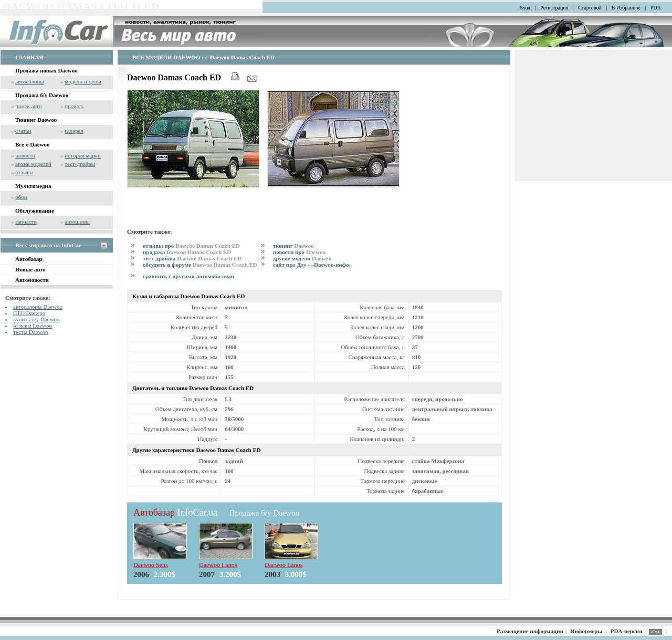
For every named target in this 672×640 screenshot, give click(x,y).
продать (74, 106)
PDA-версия (626, 631)
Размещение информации (530, 631)
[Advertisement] (250, 206)
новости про (299, 252)
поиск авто (28, 106)
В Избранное (626, 8)
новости (25, 155)
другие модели (302, 258)
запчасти (26, 222)
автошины (77, 222)
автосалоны (30, 81)
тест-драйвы (80, 164)
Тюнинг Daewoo (36, 120)
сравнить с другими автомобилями (188, 276)
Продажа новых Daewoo (46, 70)
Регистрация (554, 8)
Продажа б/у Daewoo (42, 95)
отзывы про (191, 246)
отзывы (24, 172)
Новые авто (30, 269)
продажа (187, 252)
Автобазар (29, 259)
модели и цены (83, 81)
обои (21, 197)
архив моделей (33, 164)
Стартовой (590, 8)
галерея (74, 131)
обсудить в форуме (200, 265)
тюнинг (293, 246)
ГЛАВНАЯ (29, 57)
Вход (525, 8)
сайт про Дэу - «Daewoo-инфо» (312, 265)
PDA (656, 8)
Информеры (586, 631)
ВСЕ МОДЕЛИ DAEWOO (166, 57)
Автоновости (32, 280)
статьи (23, 131)
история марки (83, 155)
